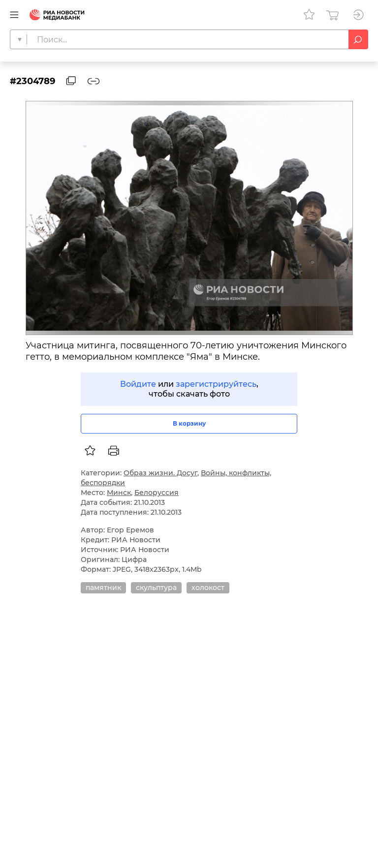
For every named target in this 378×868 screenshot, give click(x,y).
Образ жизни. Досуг (160, 473)
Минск (119, 493)
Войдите (138, 384)
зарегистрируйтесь (216, 384)
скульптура (156, 588)
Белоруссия (157, 493)
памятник (103, 588)
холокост (208, 588)
